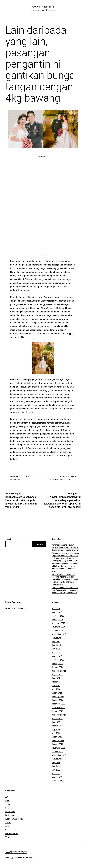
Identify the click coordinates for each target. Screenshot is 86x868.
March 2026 (57, 612)
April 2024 (56, 689)
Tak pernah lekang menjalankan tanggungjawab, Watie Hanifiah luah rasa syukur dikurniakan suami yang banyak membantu (65, 557)
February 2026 (58, 616)
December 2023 (58, 704)
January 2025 (57, 663)
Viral (7, 837)
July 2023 (56, 722)
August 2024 (57, 675)
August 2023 (57, 718)
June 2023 (56, 726)
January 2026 (57, 620)
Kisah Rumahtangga (14, 819)
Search (8, 539)
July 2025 (56, 641)
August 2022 (57, 759)
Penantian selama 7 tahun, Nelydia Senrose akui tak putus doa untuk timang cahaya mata (65, 547)
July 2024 (56, 678)
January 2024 (57, 700)
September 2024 (59, 671)
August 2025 (57, 638)
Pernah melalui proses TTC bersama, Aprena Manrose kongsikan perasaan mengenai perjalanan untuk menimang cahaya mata (65, 579)
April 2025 (56, 653)
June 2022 (56, 766)
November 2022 (58, 748)
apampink (16, 479)
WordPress (28, 858)
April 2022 (56, 773)
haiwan (8, 808)
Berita (8, 801)
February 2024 (58, 696)
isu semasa (10, 811)
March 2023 (57, 737)
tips (7, 830)
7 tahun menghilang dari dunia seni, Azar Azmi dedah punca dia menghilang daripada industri (66, 590)
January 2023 (57, 744)
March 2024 (57, 693)
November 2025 (58, 627)
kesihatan (10, 815)
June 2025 (56, 645)
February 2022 (58, 781)
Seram (8, 822)
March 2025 (57, 656)
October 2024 (57, 667)
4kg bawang (60, 479)
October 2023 (57, 711)
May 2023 (56, 730)
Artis (74, 476)
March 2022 (57, 777)
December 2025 (58, 623)
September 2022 (59, 755)
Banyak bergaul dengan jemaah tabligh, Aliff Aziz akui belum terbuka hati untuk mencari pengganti (65, 567)
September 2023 (59, 715)
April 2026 (56, 608)
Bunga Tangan (70, 479)
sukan (8, 826)
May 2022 (56, 770)
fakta (8, 804)
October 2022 (57, 751)
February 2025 (58, 660)
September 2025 (59, 634)
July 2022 (56, 762)
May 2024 (56, 685)
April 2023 (56, 733)
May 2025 (56, 649)
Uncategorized (12, 833)
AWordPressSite (43, 7)
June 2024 (56, 682)
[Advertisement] (43, 172)
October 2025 (57, 631)
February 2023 (58, 740)
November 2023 (58, 707)
